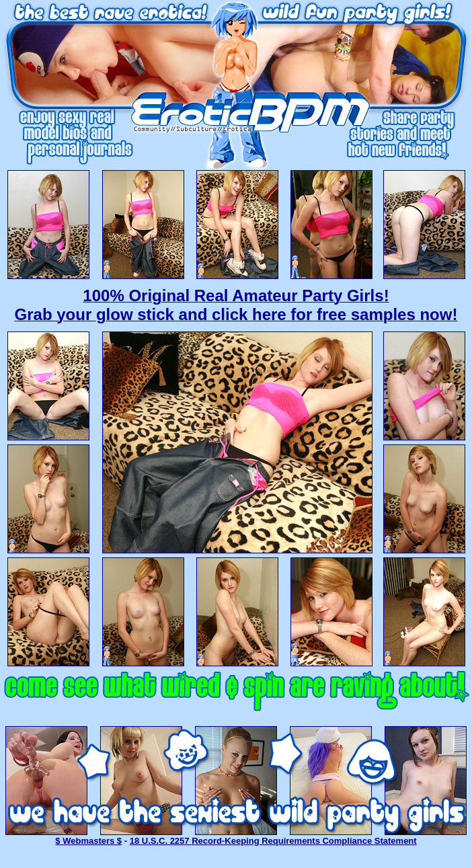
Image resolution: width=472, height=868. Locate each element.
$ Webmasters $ (88, 841)
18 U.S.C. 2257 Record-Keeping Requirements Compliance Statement (273, 841)
